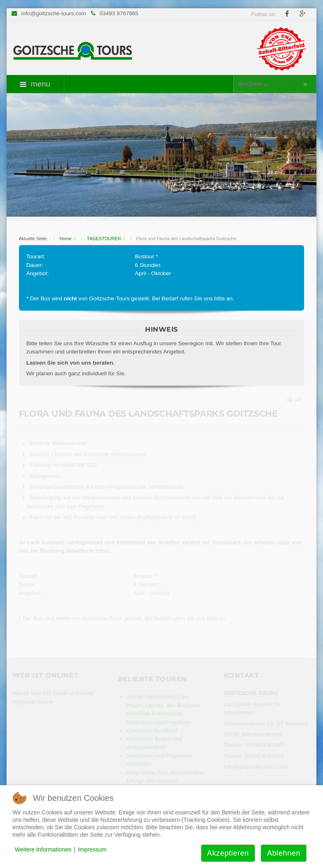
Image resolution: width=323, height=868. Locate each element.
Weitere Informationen (43, 849)
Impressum (92, 849)
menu (35, 84)
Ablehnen (284, 853)
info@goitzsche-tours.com (53, 13)
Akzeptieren (228, 853)
